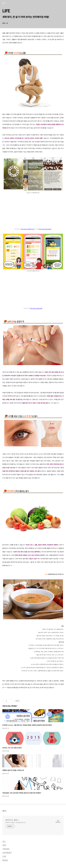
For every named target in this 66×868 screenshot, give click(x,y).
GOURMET (7, 853)
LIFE (6, 11)
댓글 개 (4, 811)
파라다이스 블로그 (12, 820)
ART (4, 845)
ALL (4, 842)
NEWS (5, 860)
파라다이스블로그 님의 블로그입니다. (16, 822)
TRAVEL (6, 849)
